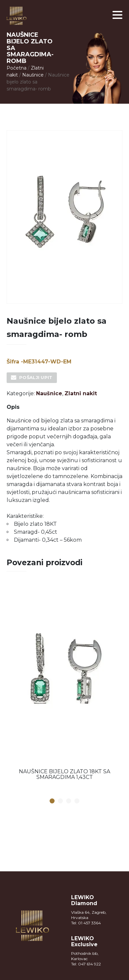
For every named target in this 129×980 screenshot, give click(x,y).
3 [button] (69, 801)
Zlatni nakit (81, 393)
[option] (64, 684)
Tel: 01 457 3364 (86, 923)
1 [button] (52, 801)
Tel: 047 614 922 (86, 964)
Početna (17, 68)
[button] (117, 15)
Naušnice (33, 75)
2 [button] (61, 801)
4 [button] (77, 801)
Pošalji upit (36, 377)
